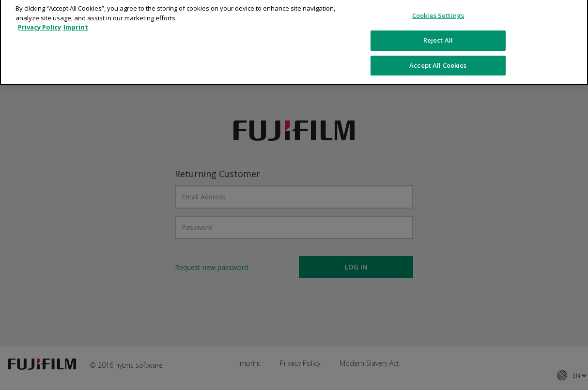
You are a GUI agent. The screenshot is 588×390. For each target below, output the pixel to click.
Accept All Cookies (438, 59)
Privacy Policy (39, 21)
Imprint (76, 21)
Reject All (438, 34)
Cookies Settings (438, 10)
